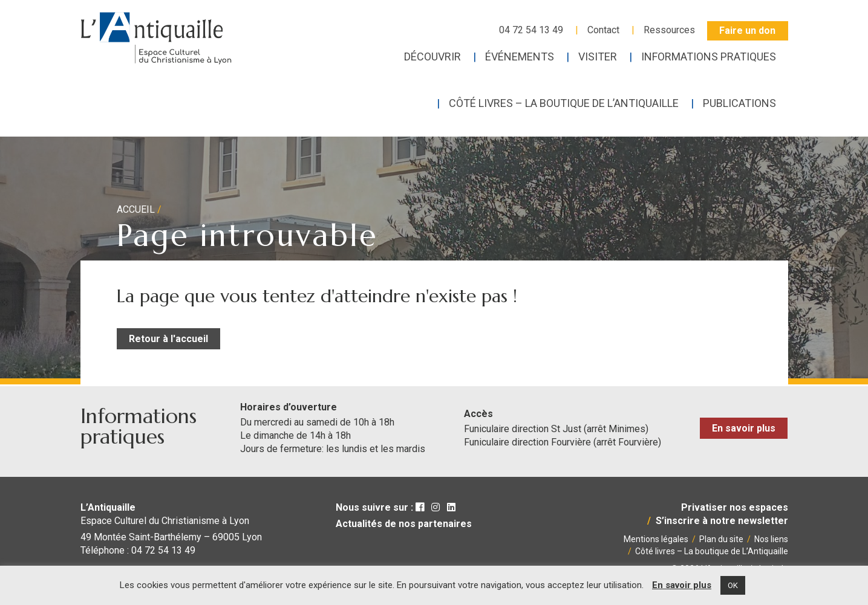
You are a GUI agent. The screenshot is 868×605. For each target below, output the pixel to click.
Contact (603, 30)
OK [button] (733, 585)
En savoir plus (744, 428)
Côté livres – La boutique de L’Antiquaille (712, 551)
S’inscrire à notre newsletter (722, 521)
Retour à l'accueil (168, 339)
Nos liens (771, 539)
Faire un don (747, 31)
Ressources (669, 30)
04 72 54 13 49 (531, 30)
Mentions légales (656, 539)
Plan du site (721, 539)
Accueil (136, 209)
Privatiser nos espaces (735, 507)
